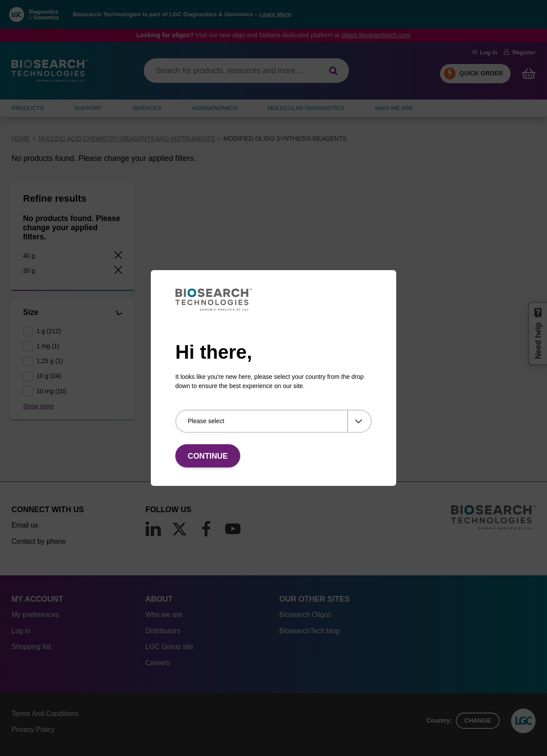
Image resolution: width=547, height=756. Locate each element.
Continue (208, 456)
